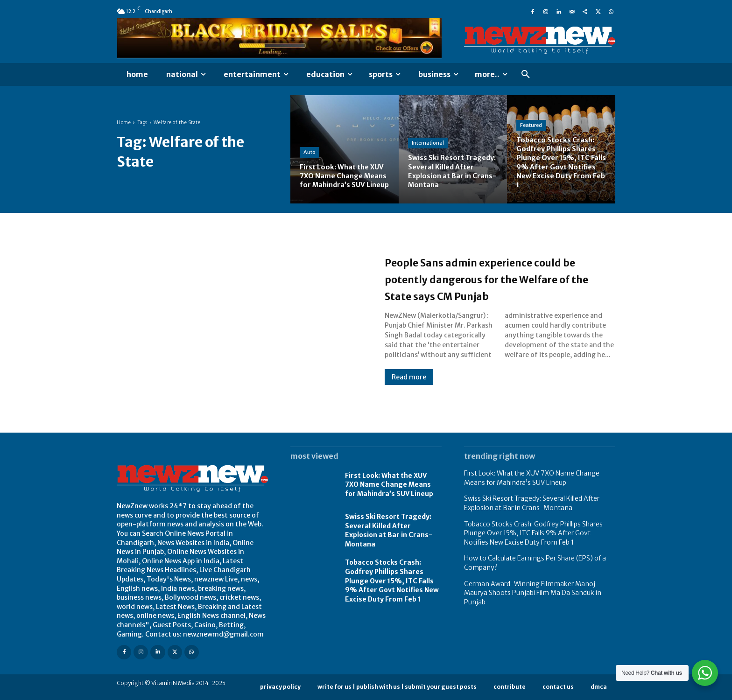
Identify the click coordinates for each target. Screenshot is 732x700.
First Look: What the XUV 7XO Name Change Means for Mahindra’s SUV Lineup (389, 485)
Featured (531, 125)
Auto (310, 143)
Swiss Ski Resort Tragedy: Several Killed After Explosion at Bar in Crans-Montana (389, 530)
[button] (526, 75)
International (428, 143)
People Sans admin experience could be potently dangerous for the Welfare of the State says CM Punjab (493, 278)
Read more (409, 385)
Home (124, 122)
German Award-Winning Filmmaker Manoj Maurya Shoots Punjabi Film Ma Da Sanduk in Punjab (533, 593)
